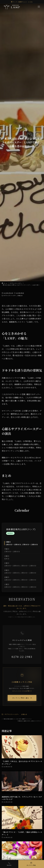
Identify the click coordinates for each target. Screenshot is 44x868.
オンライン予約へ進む (22, 698)
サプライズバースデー (10, 295)
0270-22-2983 (22, 657)
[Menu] (39, 7)
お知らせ (20, 295)
